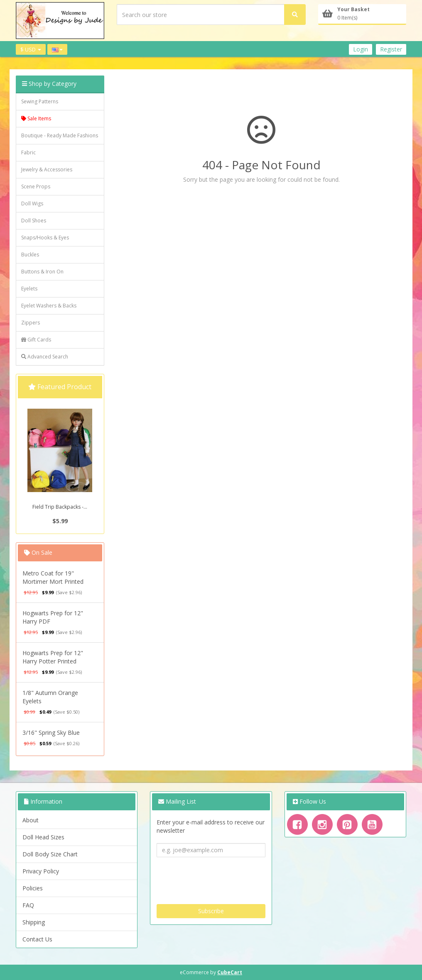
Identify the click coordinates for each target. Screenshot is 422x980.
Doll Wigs (32, 204)
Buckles (30, 255)
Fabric (28, 152)
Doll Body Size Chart (50, 854)
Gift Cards (36, 340)
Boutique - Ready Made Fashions (60, 135)
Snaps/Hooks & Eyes (45, 238)
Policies (33, 888)
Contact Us (37, 939)
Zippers (31, 323)
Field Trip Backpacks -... (60, 507)
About (31, 820)
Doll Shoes (34, 221)
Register (391, 49)
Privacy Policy (41, 871)
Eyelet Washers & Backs (49, 306)
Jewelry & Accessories (47, 169)
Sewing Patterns (40, 101)
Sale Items (36, 118)
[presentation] (220, 878)
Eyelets (29, 289)
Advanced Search (45, 357)
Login (361, 49)
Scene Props (36, 186)
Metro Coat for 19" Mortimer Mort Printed (53, 577)
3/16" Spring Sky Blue (51, 733)
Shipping (34, 922)
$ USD (31, 49)
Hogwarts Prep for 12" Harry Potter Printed (53, 657)
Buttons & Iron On (42, 272)
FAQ (28, 905)
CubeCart (230, 972)
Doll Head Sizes (43, 837)
